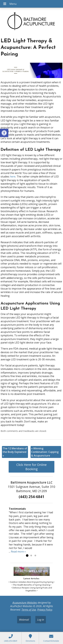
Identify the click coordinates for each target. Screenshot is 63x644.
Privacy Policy (45, 610)
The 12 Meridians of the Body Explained (15, 452)
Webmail (24, 620)
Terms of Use (29, 610)
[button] (4, 133)
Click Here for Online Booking (31, 467)
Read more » (18, 552)
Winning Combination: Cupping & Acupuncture (45, 452)
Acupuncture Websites (25, 603)
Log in (41, 620)
